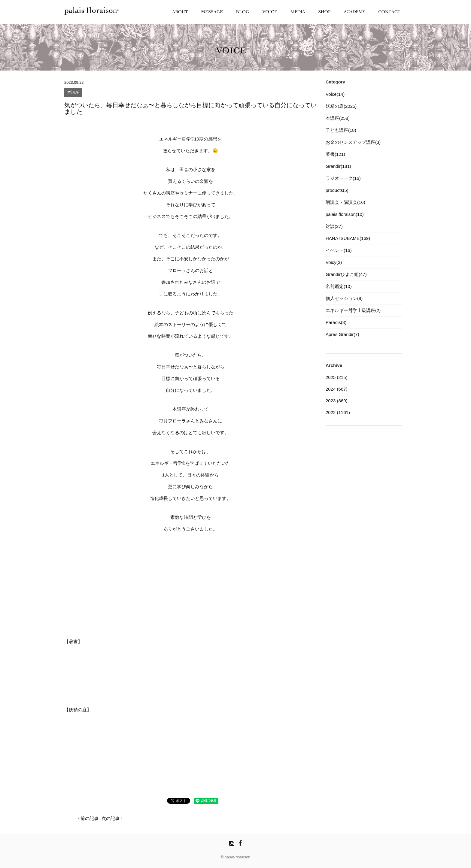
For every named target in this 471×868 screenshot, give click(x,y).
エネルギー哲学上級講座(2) (353, 310)
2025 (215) (337, 377)
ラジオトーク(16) (343, 178)
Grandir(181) (338, 166)
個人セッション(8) (344, 298)
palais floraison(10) (345, 214)
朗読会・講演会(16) (345, 202)
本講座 (73, 93)
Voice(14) (335, 94)
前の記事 (88, 818)
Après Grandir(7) (342, 334)
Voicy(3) (334, 262)
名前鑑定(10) (339, 286)
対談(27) (334, 226)
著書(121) (335, 154)
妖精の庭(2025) (341, 106)
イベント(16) (339, 250)
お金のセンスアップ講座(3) (353, 142)
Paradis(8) (336, 322)
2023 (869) (337, 401)
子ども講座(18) (341, 130)
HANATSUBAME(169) (348, 238)
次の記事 (112, 818)
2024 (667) (337, 389)
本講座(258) (338, 118)
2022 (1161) (338, 412)
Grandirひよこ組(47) (346, 274)
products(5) (337, 190)
